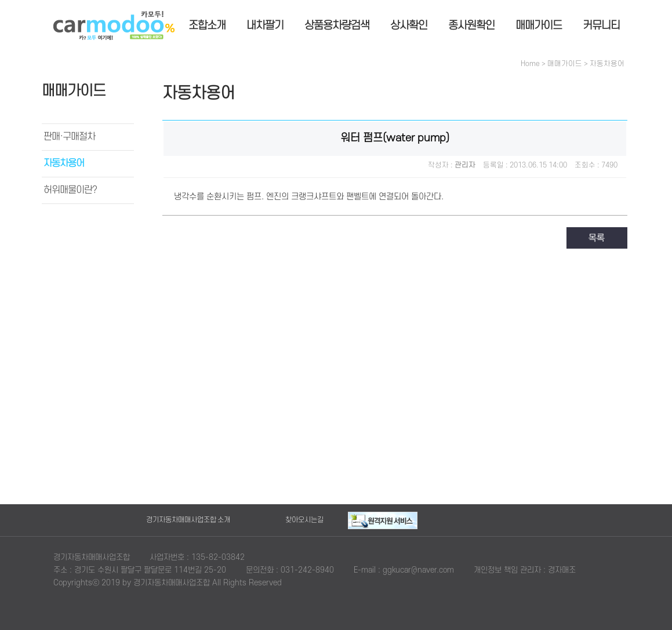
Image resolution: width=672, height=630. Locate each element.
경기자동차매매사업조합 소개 (188, 520)
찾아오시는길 (304, 520)
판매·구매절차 (69, 137)
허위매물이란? (70, 190)
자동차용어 (64, 163)
